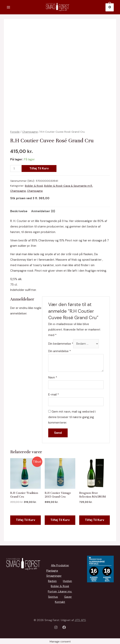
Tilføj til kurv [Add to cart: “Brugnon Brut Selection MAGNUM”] (95, 518)
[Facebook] (64, 626)
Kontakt (60, 601)
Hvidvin (67, 581)
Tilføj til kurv (39, 169)
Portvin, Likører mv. (60, 591)
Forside (15, 132)
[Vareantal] (15, 169)
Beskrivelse (19, 211)
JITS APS (80, 619)
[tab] (19, 211)
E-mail (53, 394)
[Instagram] (56, 626)
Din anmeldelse (59, 351)
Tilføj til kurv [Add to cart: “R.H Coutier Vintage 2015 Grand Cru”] (60, 518)
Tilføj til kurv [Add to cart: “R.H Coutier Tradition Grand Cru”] (25, 518)
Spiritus (53, 596)
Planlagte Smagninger (54, 573)
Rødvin (52, 581)
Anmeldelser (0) (43, 211)
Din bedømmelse (60, 343)
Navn (52, 377)
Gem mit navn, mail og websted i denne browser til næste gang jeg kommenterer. (72, 417)
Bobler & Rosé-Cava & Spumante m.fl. (69, 186)
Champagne (30, 132)
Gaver (68, 596)
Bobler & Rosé (34, 186)
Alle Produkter (60, 565)
